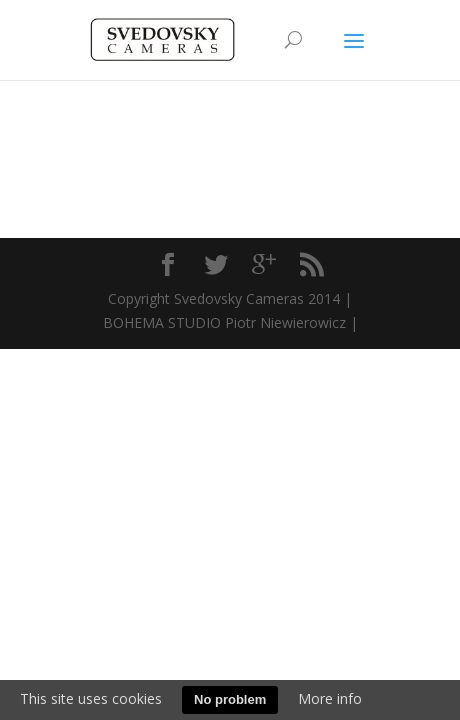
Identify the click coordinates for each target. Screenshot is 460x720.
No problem (230, 699)
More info (330, 698)
